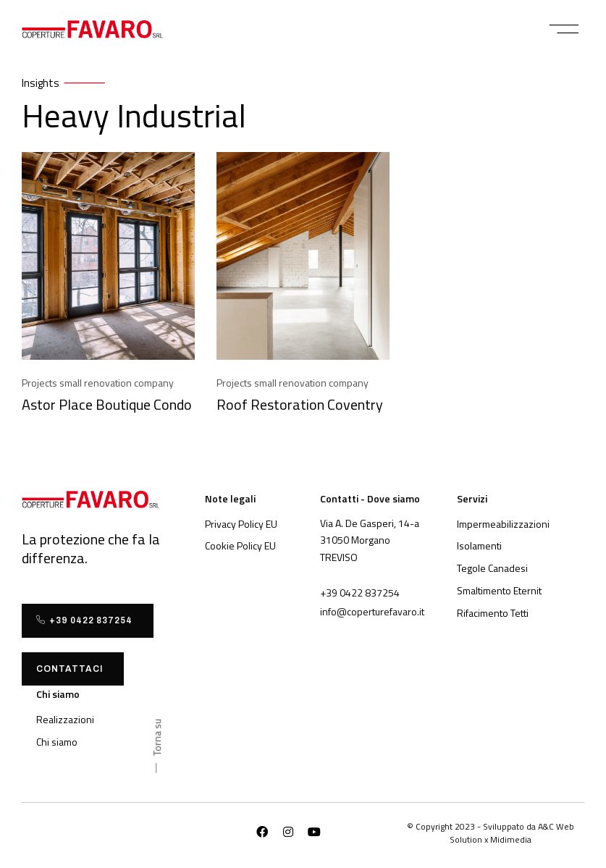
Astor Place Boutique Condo (107, 404)
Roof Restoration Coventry (300, 404)
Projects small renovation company (98, 383)
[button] (564, 29)
